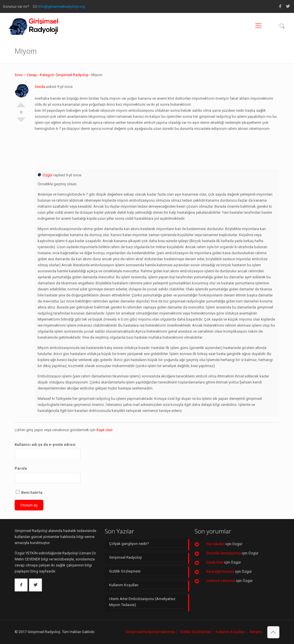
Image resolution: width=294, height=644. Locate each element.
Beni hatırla (29, 492)
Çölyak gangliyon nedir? (129, 544)
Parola (21, 468)
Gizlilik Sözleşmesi (125, 571)
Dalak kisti (215, 562)
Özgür (45, 175)
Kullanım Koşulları (124, 585)
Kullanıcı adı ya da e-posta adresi (45, 445)
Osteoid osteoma (221, 581)
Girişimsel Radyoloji (125, 557)
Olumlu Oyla (21, 103)
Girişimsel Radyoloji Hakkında (150, 632)
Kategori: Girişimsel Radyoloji (64, 75)
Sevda (40, 87)
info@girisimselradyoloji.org (61, 6)
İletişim (256, 632)
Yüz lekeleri (215, 544)
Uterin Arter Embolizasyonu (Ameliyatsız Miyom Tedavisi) (142, 602)
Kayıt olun (105, 430)
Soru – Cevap (26, 75)
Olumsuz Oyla (21, 122)
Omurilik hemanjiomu (224, 553)
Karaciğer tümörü (220, 571)
